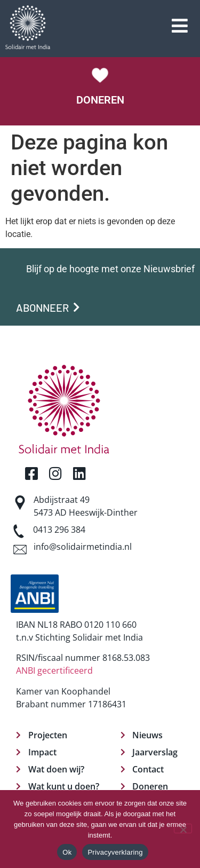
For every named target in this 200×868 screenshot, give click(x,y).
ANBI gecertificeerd (54, 670)
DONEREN (100, 100)
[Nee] (183, 828)
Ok (67, 852)
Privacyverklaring (115, 852)
